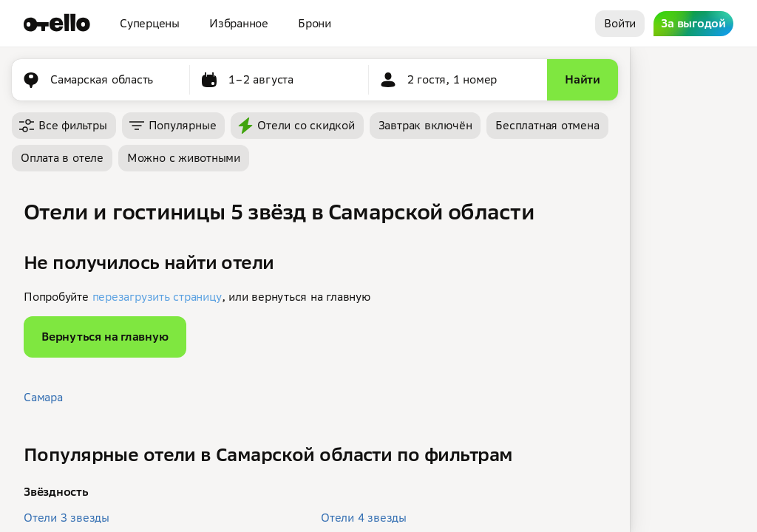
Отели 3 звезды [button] (67, 518)
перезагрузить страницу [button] (157, 297)
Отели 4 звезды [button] (364, 518)
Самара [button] (43, 397)
